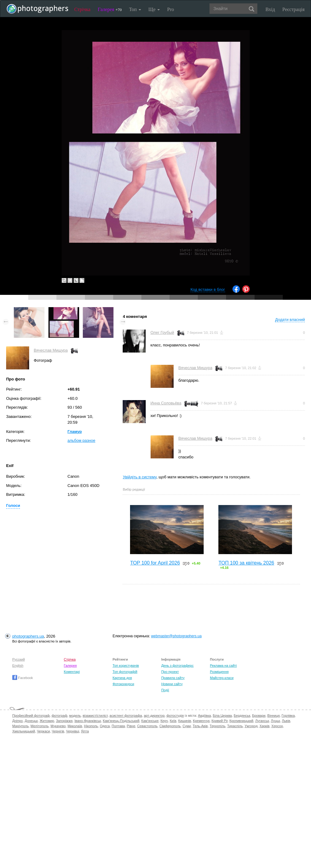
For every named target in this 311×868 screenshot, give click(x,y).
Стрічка (82, 9)
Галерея (110, 9)
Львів (286, 721)
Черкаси (43, 731)
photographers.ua (28, 636)
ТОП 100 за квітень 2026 (246, 563)
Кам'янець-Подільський (121, 721)
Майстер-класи (222, 678)
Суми (187, 726)
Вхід (270, 9)
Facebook (23, 678)
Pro (171, 9)
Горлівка (288, 716)
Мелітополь (40, 726)
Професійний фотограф (31, 716)
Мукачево (58, 726)
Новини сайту (172, 684)
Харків (265, 726)
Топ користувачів (126, 665)
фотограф (59, 716)
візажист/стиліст (95, 716)
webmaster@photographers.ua (176, 636)
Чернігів (58, 731)
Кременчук (201, 721)
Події (165, 690)
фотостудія (175, 716)
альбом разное (81, 440)
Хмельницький (24, 731)
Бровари (259, 716)
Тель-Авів (200, 726)
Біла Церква (222, 716)
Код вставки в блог (208, 289)
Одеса (105, 726)
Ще (154, 9)
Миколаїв (75, 726)
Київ (173, 721)
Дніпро (17, 721)
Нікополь (91, 726)
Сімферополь (170, 726)
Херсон (277, 726)
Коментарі (72, 672)
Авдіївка (205, 716)
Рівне (131, 726)
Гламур (75, 432)
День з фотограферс (178, 665)
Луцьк (275, 721)
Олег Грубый (162, 332)
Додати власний (290, 320)
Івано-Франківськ (88, 721)
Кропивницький (241, 721)
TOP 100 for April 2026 (155, 563)
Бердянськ (242, 716)
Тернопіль (218, 726)
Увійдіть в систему (140, 477)
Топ (135, 9)
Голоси (13, 505)
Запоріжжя (64, 721)
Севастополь (147, 726)
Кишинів (185, 721)
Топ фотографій (125, 672)
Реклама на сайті (223, 665)
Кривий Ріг (220, 721)
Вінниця (274, 716)
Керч (164, 721)
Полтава (118, 726)
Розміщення (219, 672)
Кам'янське (150, 721)
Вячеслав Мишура (51, 350)
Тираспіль (235, 726)
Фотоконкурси (123, 684)
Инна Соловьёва (166, 403)
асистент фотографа (126, 716)
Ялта (85, 731)
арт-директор (154, 716)
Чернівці (73, 731)
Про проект (170, 672)
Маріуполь (20, 726)
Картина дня (122, 678)
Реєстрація (294, 9)
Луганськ (262, 721)
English (18, 665)
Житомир (47, 721)
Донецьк (31, 721)
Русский (19, 659)
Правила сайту (173, 678)
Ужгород (251, 726)
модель (75, 716)
